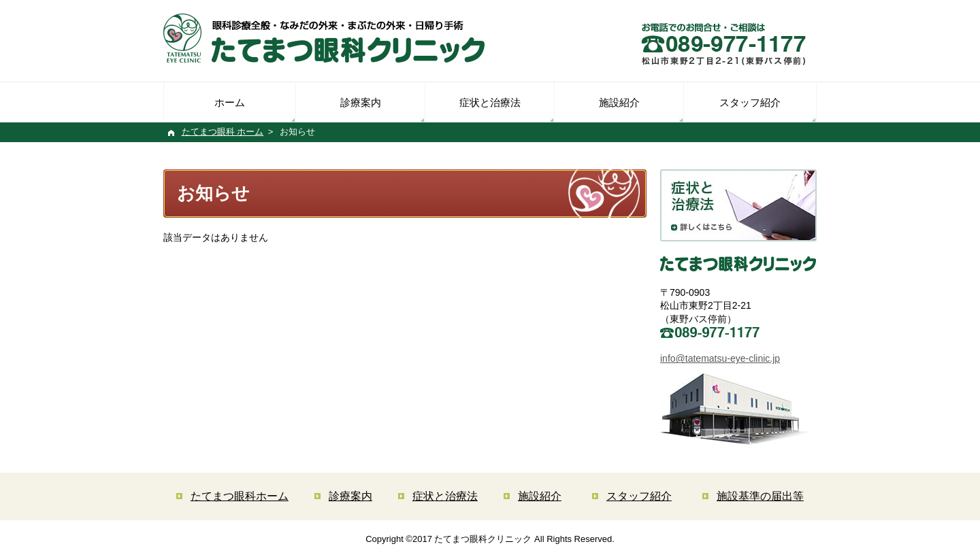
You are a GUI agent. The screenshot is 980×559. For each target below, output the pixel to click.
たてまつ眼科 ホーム (223, 132)
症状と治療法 (490, 102)
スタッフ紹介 (750, 102)
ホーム (230, 102)
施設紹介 (619, 102)
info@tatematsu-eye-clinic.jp (720, 358)
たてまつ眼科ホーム (240, 496)
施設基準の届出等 (760, 496)
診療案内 (361, 102)
